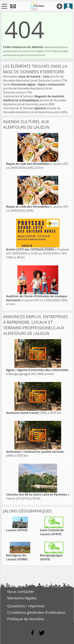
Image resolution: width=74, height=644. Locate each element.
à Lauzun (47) (37, 164)
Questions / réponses (26, 606)
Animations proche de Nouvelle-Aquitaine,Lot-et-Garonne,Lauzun (33, 78)
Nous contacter (21, 591)
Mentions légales (22, 598)
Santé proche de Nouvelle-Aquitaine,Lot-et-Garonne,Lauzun (34, 88)
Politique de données (26, 619)
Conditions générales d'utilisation (36, 612)
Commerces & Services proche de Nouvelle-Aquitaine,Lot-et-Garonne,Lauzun (35, 100)
